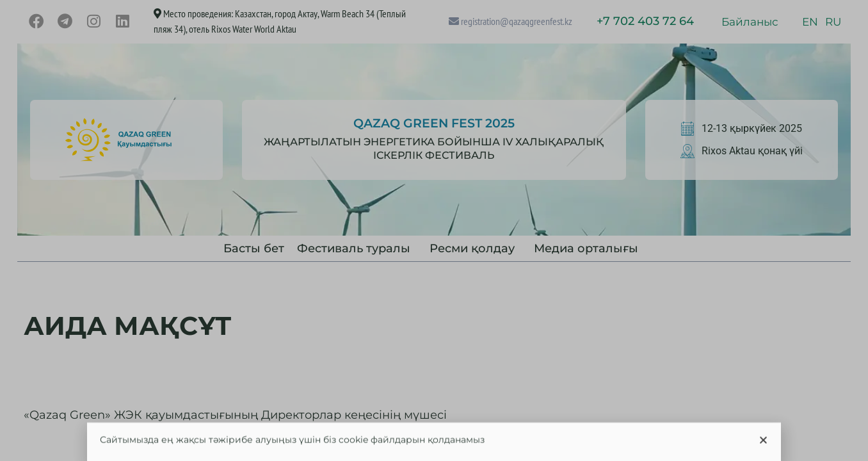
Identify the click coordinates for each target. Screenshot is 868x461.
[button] (763, 444)
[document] (434, 230)
